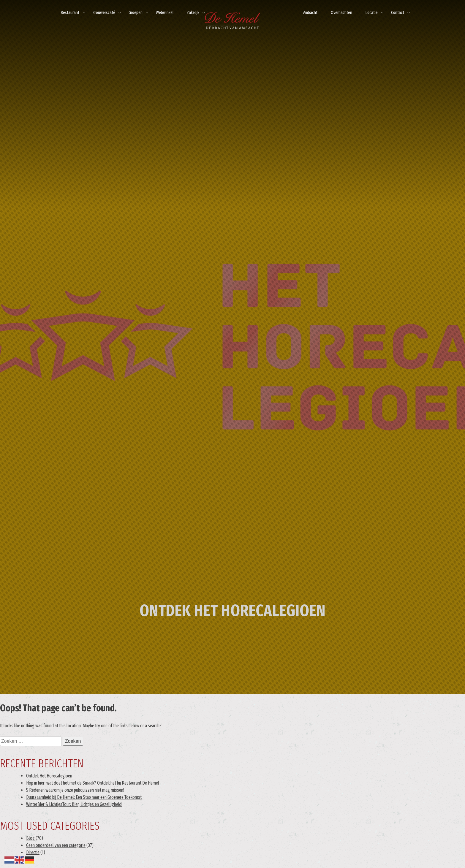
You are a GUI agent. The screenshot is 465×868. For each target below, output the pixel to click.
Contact (398, 13)
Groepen (136, 13)
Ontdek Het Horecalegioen (49, 776)
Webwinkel (165, 13)
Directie (33, 852)
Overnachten (341, 13)
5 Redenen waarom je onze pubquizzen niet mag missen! (75, 790)
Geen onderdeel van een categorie (56, 845)
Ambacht (310, 13)
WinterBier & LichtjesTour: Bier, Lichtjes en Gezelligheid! (74, 804)
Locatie (372, 13)
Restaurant (70, 13)
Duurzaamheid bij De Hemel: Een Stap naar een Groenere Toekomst (84, 797)
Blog (30, 838)
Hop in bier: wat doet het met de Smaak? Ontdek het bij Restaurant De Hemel (93, 783)
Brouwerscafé (104, 13)
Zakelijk (193, 13)
